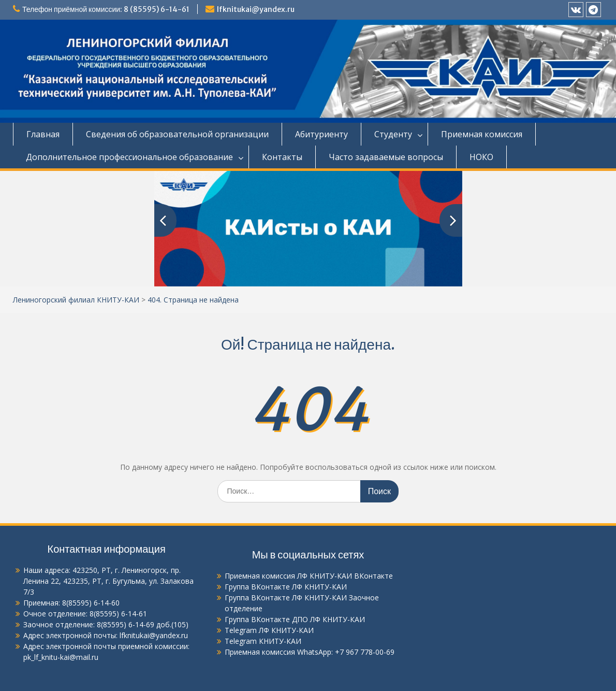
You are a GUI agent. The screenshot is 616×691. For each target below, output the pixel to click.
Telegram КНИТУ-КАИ (263, 641)
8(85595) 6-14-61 (118, 614)
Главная (43, 134)
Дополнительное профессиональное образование (129, 157)
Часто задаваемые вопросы (386, 157)
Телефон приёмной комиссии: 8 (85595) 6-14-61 (106, 9)
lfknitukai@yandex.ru (256, 9)
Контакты (282, 157)
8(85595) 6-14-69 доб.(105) (143, 624)
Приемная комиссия (482, 134)
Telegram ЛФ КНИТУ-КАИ (269, 630)
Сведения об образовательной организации (177, 134)
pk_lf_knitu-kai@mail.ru (61, 657)
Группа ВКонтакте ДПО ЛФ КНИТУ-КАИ (295, 619)
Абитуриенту (321, 134)
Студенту (393, 134)
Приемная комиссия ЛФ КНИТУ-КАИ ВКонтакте (309, 576)
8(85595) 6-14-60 (91, 603)
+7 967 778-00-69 (365, 652)
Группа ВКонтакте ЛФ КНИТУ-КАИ (286, 587)
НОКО (481, 157)
